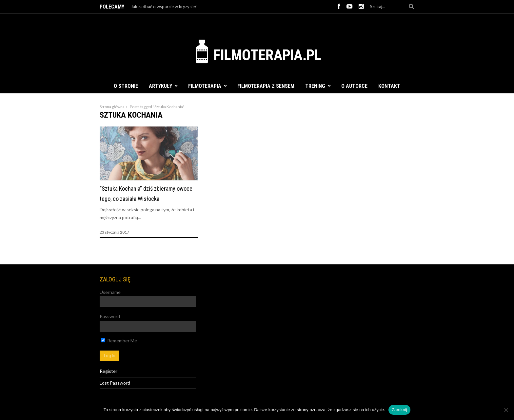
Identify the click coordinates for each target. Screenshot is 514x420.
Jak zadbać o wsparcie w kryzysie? (164, 7)
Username (110, 292)
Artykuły (160, 86)
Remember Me (119, 341)
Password (110, 316)
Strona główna (112, 107)
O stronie (126, 86)
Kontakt (389, 86)
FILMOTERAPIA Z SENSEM (266, 86)
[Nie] (506, 410)
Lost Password (115, 383)
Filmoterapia (205, 86)
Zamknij (399, 410)
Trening (315, 86)
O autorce (354, 86)
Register (109, 371)
